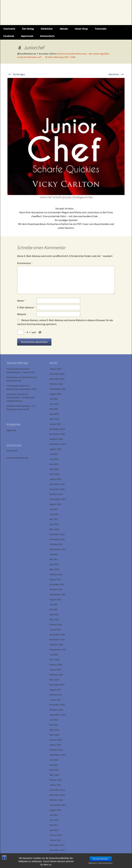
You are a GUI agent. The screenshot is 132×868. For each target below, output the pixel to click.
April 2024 (54, 469)
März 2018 (54, 680)
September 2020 (58, 650)
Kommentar (25, 263)
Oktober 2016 (56, 710)
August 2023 (55, 504)
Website (22, 314)
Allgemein (11, 430)
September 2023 (58, 499)
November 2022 (57, 539)
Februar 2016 (56, 740)
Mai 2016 (54, 725)
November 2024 (57, 434)
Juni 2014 (54, 820)
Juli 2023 (54, 509)
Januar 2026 (55, 369)
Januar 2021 (55, 629)
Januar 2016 (55, 745)
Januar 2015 (55, 785)
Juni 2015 (54, 760)
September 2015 (58, 755)
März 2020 (54, 660)
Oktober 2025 (56, 384)
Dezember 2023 (57, 484)
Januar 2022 (55, 579)
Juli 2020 (54, 655)
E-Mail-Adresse (26, 307)
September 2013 (58, 855)
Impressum (27, 36)
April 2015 (54, 770)
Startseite (9, 29)
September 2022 (58, 549)
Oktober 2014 (56, 800)
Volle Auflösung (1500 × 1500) (61, 57)
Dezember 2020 (57, 635)
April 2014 (54, 830)
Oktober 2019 (56, 675)
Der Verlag (28, 29)
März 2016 (54, 735)
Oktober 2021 (56, 589)
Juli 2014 (54, 815)
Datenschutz (47, 36)
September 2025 (58, 389)
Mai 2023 (54, 519)
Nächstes (117, 74)
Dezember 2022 (57, 534)
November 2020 (57, 640)
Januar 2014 (55, 840)
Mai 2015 (54, 765)
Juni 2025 (54, 404)
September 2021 (58, 594)
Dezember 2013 (57, 845)
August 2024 (55, 449)
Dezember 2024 (57, 429)
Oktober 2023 (56, 494)
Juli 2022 (54, 554)
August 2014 (55, 810)
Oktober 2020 (56, 645)
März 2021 (54, 619)
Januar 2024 (55, 479)
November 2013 (57, 850)
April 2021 (54, 614)
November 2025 (57, 379)
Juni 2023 (54, 514)
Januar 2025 (55, 424)
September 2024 (58, 444)
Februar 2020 (56, 665)
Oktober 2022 (56, 544)
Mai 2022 (54, 559)
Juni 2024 (54, 459)
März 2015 (54, 775)
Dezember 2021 (57, 584)
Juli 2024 (54, 454)
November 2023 (57, 489)
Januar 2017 (55, 700)
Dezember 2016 (57, 705)
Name (21, 301)
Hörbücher (47, 29)
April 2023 (54, 524)
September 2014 (58, 805)
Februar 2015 (56, 780)
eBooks (64, 29)
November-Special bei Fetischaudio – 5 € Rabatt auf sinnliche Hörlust (21, 397)
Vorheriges (16, 74)
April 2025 (54, 414)
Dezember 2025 (57, 374)
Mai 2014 (54, 825)
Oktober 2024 (56, 439)
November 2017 (57, 685)
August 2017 (55, 690)
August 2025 (55, 394)
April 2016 (54, 730)
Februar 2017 (56, 695)
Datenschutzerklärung (17, 458)
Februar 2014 (56, 835)
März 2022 (54, 569)
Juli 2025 (54, 399)
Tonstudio (101, 29)
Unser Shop (81, 29)
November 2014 (57, 795)
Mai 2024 (54, 464)
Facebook (9, 36)
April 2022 (54, 564)
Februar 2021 (56, 624)
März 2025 (54, 419)
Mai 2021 (54, 609)
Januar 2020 (55, 670)
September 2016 (58, 715)
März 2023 (54, 529)
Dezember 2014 (57, 790)
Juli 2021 (54, 604)
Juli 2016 (54, 720)
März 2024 (54, 474)
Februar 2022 (56, 574)
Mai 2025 (54, 409)
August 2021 (55, 599)
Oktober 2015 (56, 750)
